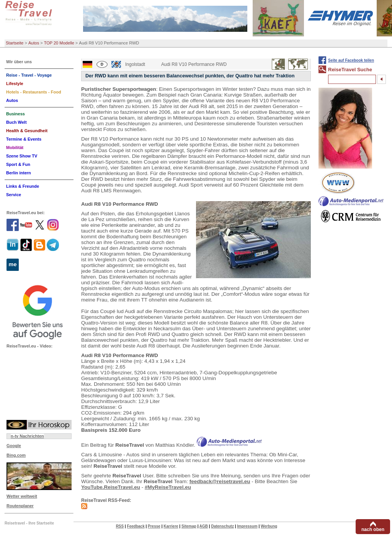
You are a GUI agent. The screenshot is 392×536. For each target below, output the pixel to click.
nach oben (373, 529)
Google (14, 446)
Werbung (269, 526)
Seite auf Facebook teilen (351, 60)
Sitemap (189, 526)
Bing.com (16, 455)
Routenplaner (20, 506)
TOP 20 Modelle (59, 43)
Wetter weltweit (22, 496)
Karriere (171, 526)
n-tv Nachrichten (27, 436)
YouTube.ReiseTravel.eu (111, 487)
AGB (204, 526)
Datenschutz (222, 526)
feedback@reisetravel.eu (220, 481)
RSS (120, 526)
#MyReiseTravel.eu (168, 487)
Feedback (136, 526)
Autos (34, 43)
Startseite (15, 43)
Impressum (247, 526)
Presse (154, 526)
